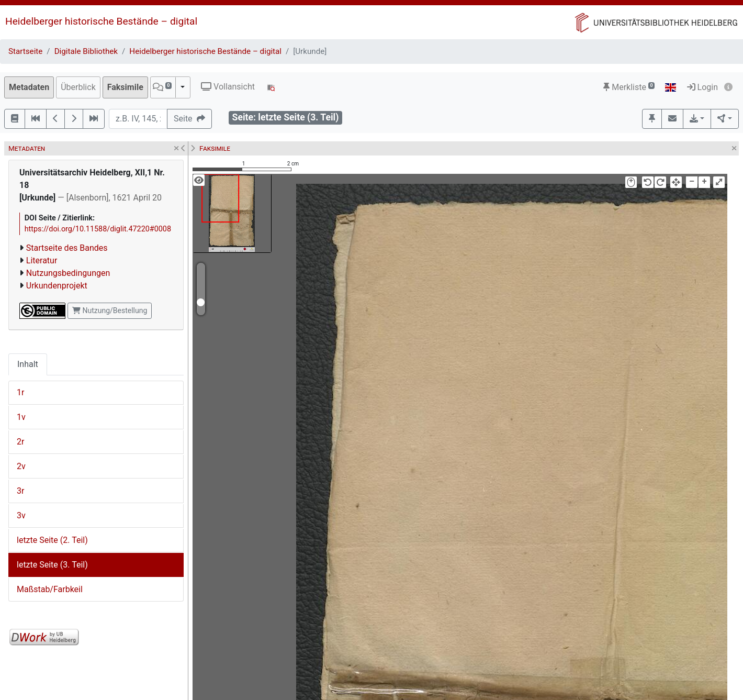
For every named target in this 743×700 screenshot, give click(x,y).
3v (21, 515)
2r (20, 442)
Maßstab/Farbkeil (50, 589)
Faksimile (125, 87)
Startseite (25, 51)
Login (702, 87)
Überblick (78, 87)
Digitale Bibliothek (86, 51)
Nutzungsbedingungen (68, 273)
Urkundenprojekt (57, 286)
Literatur (42, 260)
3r (20, 491)
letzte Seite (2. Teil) (52, 540)
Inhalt (28, 364)
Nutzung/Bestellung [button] (110, 310)
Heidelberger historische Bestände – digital (101, 21)
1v (21, 417)
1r (20, 392)
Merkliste (629, 87)
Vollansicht (228, 87)
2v (21, 466)
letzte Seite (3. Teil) (52, 565)
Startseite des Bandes (67, 248)
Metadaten (29, 87)
